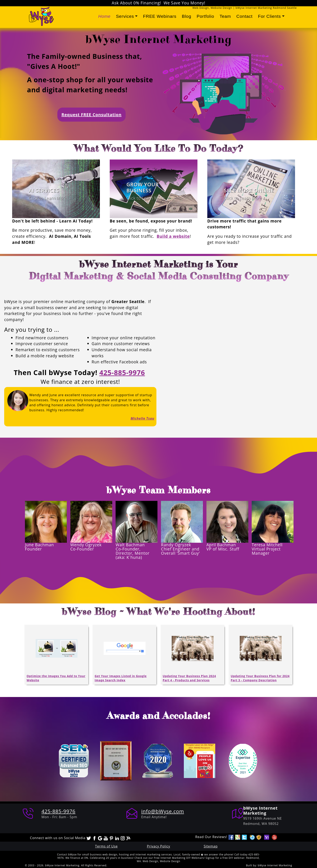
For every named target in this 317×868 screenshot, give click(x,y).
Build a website (173, 236)
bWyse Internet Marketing (275, 865)
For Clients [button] (269, 16)
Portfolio (205, 16)
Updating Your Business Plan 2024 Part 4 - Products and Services (189, 678)
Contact (244, 16)
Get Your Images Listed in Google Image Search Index (121, 678)
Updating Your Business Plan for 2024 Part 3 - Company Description (260, 678)
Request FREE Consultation (92, 115)
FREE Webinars (160, 16)
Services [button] (125, 16)
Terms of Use (106, 846)
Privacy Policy (158, 846)
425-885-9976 (122, 372)
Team (225, 16)
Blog (186, 16)
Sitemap (211, 846)
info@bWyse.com (163, 811)
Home (104, 16)
